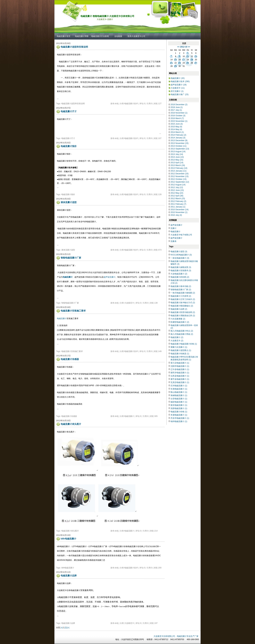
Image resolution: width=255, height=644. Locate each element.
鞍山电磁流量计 (179, 392)
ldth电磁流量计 (68, 539)
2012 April (177, 196)
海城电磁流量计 (179, 395)
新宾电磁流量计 (179, 405)
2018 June (177, 107)
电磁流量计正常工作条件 (183, 299)
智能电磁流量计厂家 (71, 258)
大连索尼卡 (178, 88)
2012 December (180, 174)
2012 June (177, 190)
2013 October (178, 146)
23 (180, 63)
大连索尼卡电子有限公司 (181, 235)
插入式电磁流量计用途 (182, 334)
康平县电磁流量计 (180, 379)
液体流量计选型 (69, 202)
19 (192, 60)
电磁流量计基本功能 (181, 286)
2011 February (178, 204)
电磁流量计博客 (82, 36)
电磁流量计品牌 (69, 576)
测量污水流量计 (179, 347)
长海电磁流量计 (179, 389)
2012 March (178, 199)
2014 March (177, 132)
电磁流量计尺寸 (69, 111)
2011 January (178, 207)
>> (189, 47)
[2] (66, 628)
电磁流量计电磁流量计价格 (184, 344)
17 (184, 60)
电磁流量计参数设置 (181, 267)
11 (188, 56)
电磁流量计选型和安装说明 (74, 47)
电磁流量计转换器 (180, 354)
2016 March (177, 118)
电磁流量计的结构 (180, 277)
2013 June (177, 157)
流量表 (174, 241)
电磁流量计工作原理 (181, 296)
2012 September (180, 182)
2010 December (180, 210)
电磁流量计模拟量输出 (182, 306)
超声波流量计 (110, 277)
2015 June (177, 124)
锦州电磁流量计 (179, 421)
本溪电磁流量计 (179, 415)
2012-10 (184, 47)
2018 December (179, 105)
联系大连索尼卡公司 (136, 36)
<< (178, 47)
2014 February (178, 135)
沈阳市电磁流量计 (180, 366)
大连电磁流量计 (179, 274)
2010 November (179, 212)
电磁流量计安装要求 (181, 271)
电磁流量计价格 (179, 412)
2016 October (178, 116)
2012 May (177, 193)
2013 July (177, 154)
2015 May (176, 127)
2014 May (176, 129)
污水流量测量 (178, 319)
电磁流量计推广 (180, 94)
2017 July (176, 110)
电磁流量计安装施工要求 (73, 311)
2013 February (179, 168)
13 (196, 56)
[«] (62, 628)
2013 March (178, 165)
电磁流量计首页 (64, 36)
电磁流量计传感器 (70, 359)
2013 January (178, 171)
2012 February (178, 201)
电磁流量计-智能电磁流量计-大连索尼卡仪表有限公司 (107, 16)
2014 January (178, 138)
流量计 (174, 228)
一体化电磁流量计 (180, 258)
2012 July (177, 187)
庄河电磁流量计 (179, 386)
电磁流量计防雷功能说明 (183, 312)
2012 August (178, 185)
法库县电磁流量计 (180, 376)
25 (188, 63)
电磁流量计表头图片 (71, 424)
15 (176, 60)
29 (176, 66)
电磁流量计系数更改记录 (183, 316)
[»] (68, 628)
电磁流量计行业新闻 (100, 36)
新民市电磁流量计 (180, 373)
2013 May (177, 160)
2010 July (176, 215)
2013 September (180, 149)
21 (171, 63)
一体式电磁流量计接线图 (183, 293)
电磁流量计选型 (179, 252)
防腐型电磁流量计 (180, 322)
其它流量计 (177, 91)
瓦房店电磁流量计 (180, 382)
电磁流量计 (62, 319)
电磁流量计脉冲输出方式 (183, 303)
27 (196, 63)
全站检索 (118, 36)
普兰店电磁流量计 (180, 363)
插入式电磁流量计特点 (182, 331)
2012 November (180, 176)
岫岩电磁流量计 (179, 402)
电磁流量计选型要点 (181, 350)
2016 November (179, 113)
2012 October (178, 179)
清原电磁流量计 (179, 408)
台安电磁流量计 (179, 399)
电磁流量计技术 (180, 81)
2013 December (179, 140)
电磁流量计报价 (69, 146)
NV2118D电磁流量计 (181, 255)
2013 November (180, 143)
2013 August (178, 152)
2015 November (179, 121)
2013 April (177, 163)
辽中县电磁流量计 (180, 369)
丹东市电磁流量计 (180, 418)
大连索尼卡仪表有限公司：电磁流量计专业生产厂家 (176, 636)
